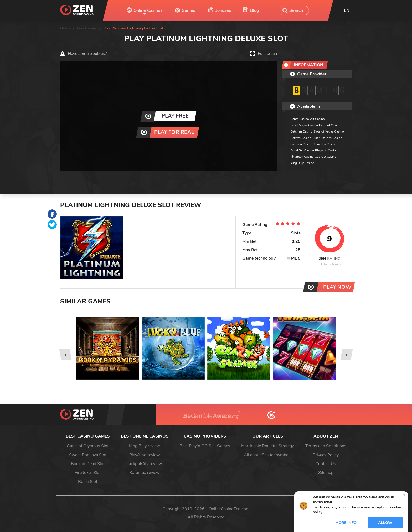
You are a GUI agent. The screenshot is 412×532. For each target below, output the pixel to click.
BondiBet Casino (302, 150)
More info (346, 523)
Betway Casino (301, 138)
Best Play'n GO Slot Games (205, 446)
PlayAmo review (145, 455)
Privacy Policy (326, 455)
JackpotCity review (145, 464)
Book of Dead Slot (88, 464)
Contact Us (326, 464)
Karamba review (145, 473)
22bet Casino (300, 119)
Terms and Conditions (326, 446)
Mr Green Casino (302, 157)
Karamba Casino (325, 144)
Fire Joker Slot (88, 473)
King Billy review (145, 446)
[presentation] (65, 355)
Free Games (87, 28)
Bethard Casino (330, 125)
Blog (255, 10)
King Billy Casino (302, 163)
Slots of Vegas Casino (329, 131)
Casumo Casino (301, 144)
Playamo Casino (326, 150)
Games (189, 10)
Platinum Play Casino (327, 138)
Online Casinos (148, 10)
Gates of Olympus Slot (88, 446)
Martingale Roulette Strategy (268, 446)
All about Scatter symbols (268, 455)
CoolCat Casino (326, 157)
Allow (385, 523)
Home (65, 28)
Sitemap (326, 473)
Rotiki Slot (88, 482)
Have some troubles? (87, 54)
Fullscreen (267, 54)
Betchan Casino (301, 131)
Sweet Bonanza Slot (88, 455)
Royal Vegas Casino (304, 125)
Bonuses (223, 10)
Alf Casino (317, 119)
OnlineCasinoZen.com (229, 509)
